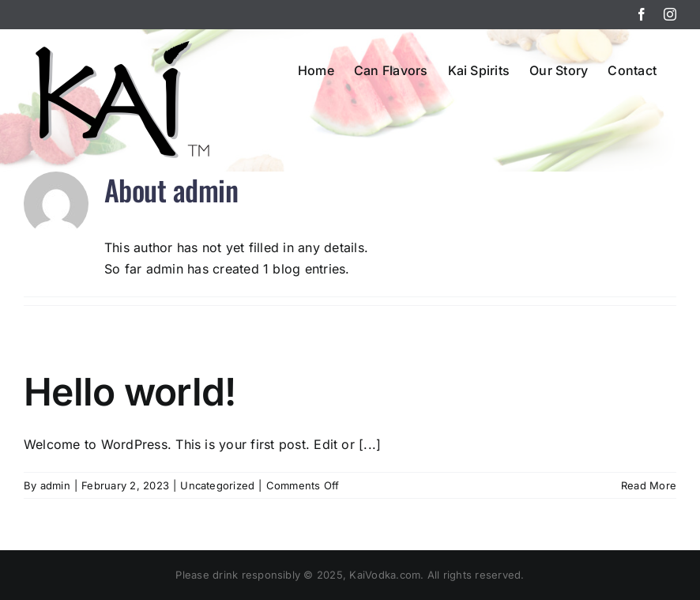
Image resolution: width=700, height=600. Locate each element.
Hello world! (130, 392)
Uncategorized (217, 485)
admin (55, 485)
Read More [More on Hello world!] (649, 485)
